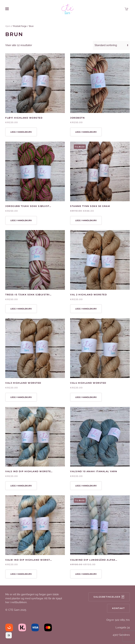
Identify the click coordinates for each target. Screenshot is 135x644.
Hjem (8, 26)
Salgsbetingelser (109, 597)
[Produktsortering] (111, 45)
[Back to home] (67, 9)
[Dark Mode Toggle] (9, 635)
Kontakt (118, 608)
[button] (7, 9)
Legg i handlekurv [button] (21, 132)
